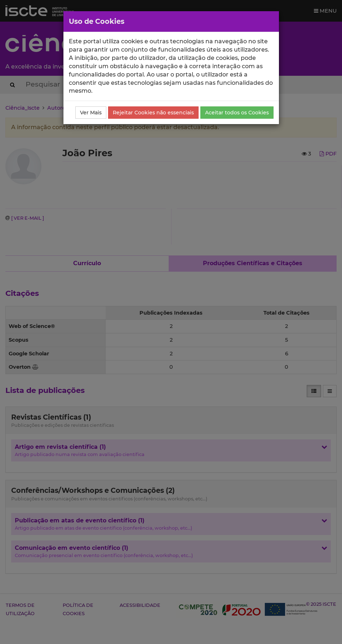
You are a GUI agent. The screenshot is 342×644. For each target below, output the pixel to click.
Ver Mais (91, 113)
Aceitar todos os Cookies (237, 113)
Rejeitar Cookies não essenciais (153, 113)
